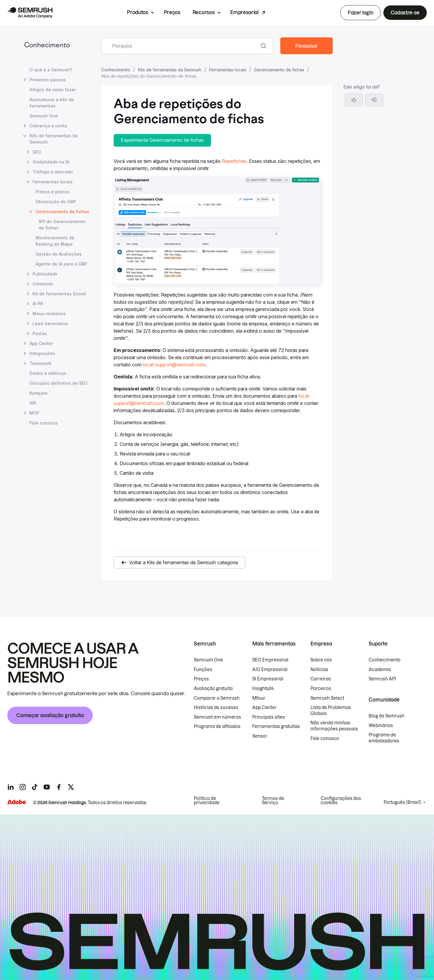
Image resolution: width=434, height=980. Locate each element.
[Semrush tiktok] (35, 787)
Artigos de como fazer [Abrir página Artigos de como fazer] (53, 90)
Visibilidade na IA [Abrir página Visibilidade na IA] (51, 162)
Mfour (259, 698)
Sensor (260, 736)
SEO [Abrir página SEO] (37, 152)
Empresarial (244, 12)
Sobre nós (321, 660)
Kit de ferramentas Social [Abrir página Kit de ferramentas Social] (59, 294)
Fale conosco (325, 739)
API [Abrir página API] (33, 403)
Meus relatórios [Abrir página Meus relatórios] (49, 314)
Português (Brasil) (403, 802)
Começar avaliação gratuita (50, 715)
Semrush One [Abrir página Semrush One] (44, 116)
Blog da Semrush (387, 716)
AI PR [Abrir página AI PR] (38, 304)
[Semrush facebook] (59, 787)
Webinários (381, 726)
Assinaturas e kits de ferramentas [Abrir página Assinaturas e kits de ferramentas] (52, 103)
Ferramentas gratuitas (276, 726)
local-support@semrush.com (174, 365)
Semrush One (208, 660)
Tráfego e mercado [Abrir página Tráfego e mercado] (53, 172)
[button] (374, 100)
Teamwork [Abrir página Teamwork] (41, 363)
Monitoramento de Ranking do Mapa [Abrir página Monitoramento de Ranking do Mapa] (55, 241)
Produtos (137, 12)
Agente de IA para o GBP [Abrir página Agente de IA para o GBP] (61, 264)
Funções (203, 670)
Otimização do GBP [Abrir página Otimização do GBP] (56, 202)
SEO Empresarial (270, 660)
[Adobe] (17, 802)
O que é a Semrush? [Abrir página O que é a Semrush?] (51, 70)
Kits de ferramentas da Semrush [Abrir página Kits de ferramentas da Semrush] (54, 139)
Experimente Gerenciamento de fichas (162, 140)
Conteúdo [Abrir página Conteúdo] (43, 284)
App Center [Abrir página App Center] (41, 343)
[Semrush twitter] (71, 787)
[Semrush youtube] (47, 787)
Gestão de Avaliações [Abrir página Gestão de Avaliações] (59, 254)
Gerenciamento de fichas (279, 70)
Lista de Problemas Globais (331, 711)
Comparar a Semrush (217, 698)
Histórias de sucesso (216, 708)
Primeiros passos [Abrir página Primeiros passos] (48, 80)
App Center (264, 708)
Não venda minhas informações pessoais (334, 726)
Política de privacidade (207, 801)
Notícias (319, 670)
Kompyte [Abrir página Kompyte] (39, 393)
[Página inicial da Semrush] (30, 13)
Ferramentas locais (228, 70)
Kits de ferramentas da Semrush (170, 70)
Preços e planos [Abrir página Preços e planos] (53, 192)
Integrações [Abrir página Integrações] (42, 353)
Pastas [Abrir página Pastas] (40, 333)
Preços (172, 12)
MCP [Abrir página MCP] (34, 413)
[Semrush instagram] (23, 787)
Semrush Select (327, 698)
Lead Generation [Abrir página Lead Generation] (50, 324)
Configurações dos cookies (341, 801)
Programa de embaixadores (384, 738)
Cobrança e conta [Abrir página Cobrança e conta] (48, 126)
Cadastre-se (405, 13)
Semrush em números (217, 717)
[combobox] (181, 46)
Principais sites (269, 717)
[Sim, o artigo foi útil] (354, 100)
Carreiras (321, 679)
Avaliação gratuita (213, 689)
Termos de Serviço (273, 801)
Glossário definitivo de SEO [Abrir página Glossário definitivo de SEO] (58, 383)
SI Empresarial (268, 679)
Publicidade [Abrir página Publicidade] (45, 274)
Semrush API (382, 679)
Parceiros (321, 689)
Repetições (234, 161)
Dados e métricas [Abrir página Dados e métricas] (48, 373)
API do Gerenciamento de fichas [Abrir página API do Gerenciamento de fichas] (62, 225)
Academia (380, 670)
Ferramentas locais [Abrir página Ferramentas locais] (53, 182)
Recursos (204, 12)
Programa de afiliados (217, 726)
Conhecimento (47, 46)
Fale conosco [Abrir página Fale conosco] (44, 423)
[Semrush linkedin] (11, 787)
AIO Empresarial (270, 670)
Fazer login (360, 13)
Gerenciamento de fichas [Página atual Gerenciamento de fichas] (62, 212)
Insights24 (263, 689)
